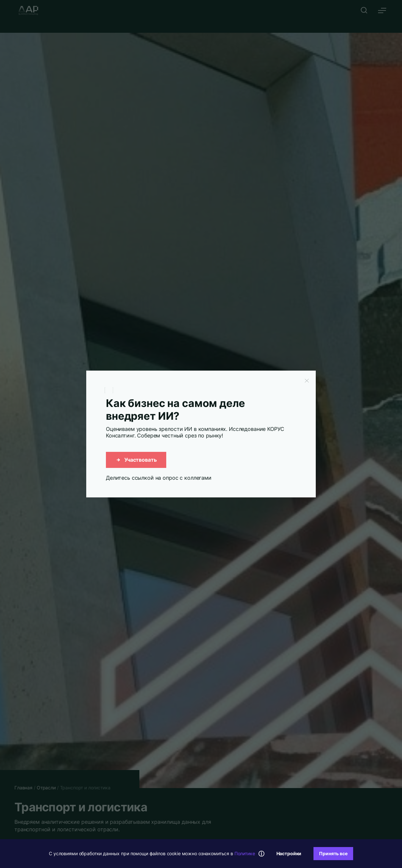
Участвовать (136, 460)
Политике (245, 853)
